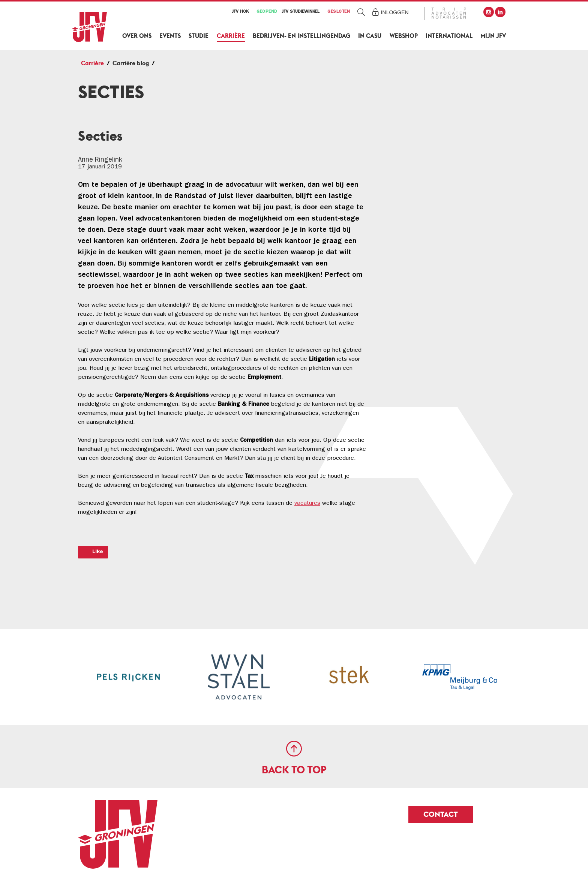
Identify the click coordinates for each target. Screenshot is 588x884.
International (449, 36)
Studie (199, 36)
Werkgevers (425, 149)
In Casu (370, 36)
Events (170, 36)
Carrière (231, 36)
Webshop (404, 36)
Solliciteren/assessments (446, 207)
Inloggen (395, 12)
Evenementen (429, 169)
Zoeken (361, 12)
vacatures (307, 504)
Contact (441, 814)
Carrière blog (131, 63)
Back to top (294, 770)
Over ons (137, 36)
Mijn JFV (493, 36)
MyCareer (422, 130)
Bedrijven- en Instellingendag (301, 36)
